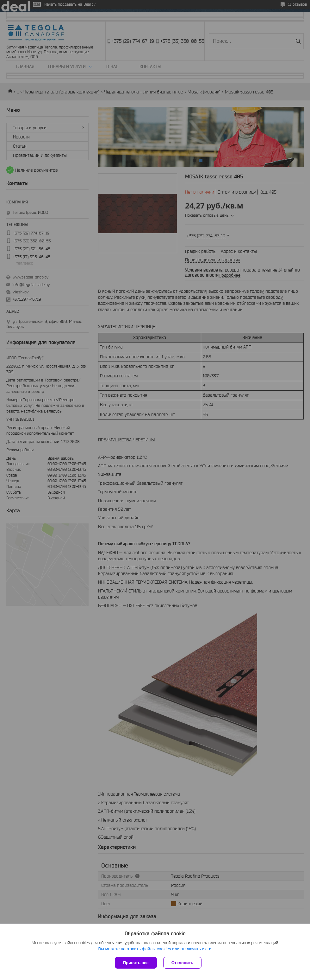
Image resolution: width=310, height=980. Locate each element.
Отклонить (182, 963)
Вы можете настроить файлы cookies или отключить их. (153, 949)
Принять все (136, 963)
